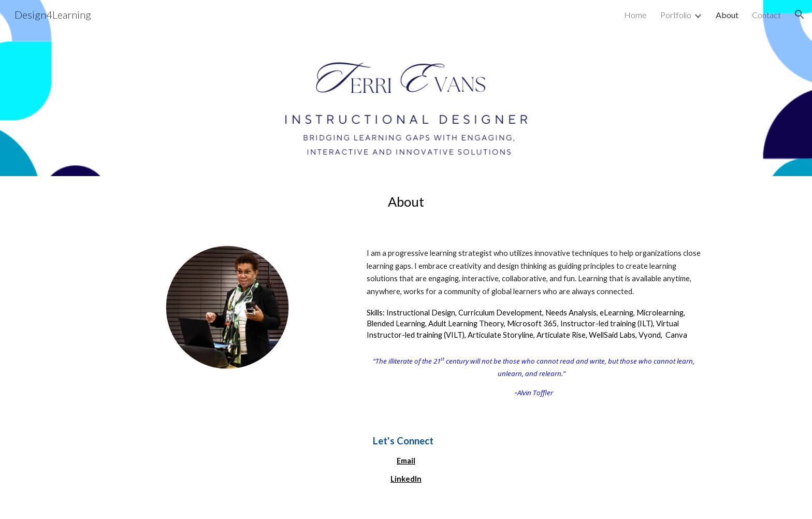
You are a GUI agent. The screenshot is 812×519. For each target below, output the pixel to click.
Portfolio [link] (676, 15)
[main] (406, 202)
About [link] (727, 15)
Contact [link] (766, 15)
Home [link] (635, 15)
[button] (800, 15)
